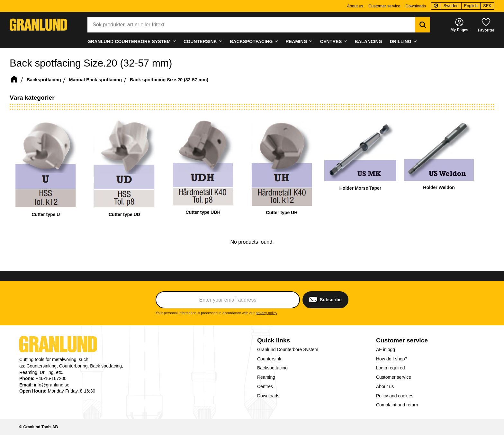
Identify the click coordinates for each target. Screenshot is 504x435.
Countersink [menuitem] (200, 41)
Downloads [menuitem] (415, 6)
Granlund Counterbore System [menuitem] (129, 41)
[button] (486, 25)
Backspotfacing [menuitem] (251, 41)
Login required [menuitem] (391, 368)
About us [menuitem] (355, 6)
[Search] (423, 25)
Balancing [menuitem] (369, 41)
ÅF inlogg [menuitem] (386, 349)
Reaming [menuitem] (297, 41)
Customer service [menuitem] (384, 6)
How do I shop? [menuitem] (392, 359)
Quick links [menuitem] (274, 340)
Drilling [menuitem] (401, 41)
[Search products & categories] (251, 25)
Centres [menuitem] (331, 41)
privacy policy (266, 313)
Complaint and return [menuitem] (397, 405)
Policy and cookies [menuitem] (395, 396)
